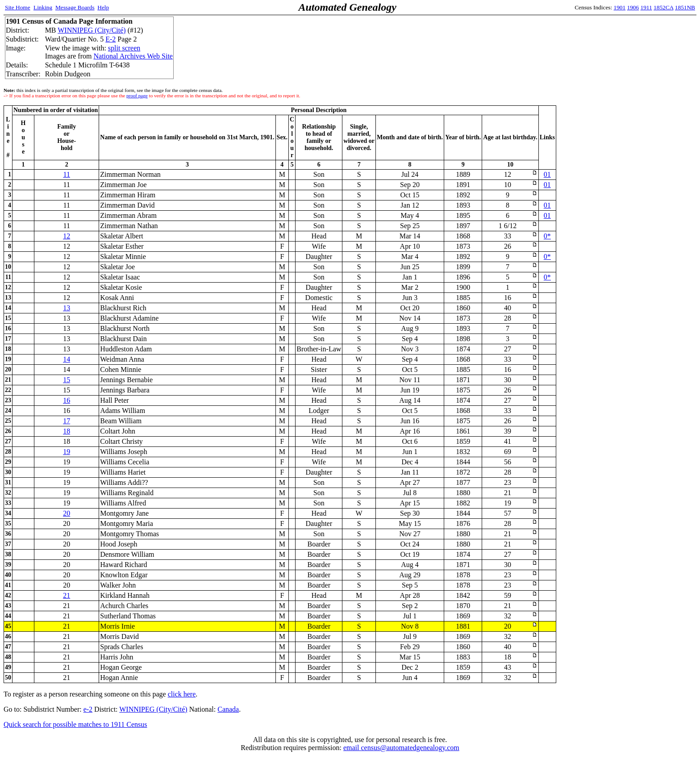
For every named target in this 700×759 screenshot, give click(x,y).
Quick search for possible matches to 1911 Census (75, 724)
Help (103, 7)
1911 (646, 7)
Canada (228, 709)
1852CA (663, 7)
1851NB (685, 7)
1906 (633, 7)
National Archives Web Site (133, 56)
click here (182, 694)
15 (67, 380)
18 (67, 431)
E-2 (110, 39)
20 (67, 513)
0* (547, 236)
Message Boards (75, 7)
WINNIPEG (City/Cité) (92, 30)
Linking (43, 7)
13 (67, 308)
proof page (137, 96)
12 (67, 236)
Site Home (18, 7)
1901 (620, 7)
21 (67, 595)
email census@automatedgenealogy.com (401, 748)
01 (547, 174)
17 (67, 421)
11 (66, 174)
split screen (124, 48)
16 (67, 400)
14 (67, 359)
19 (67, 452)
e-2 (88, 709)
